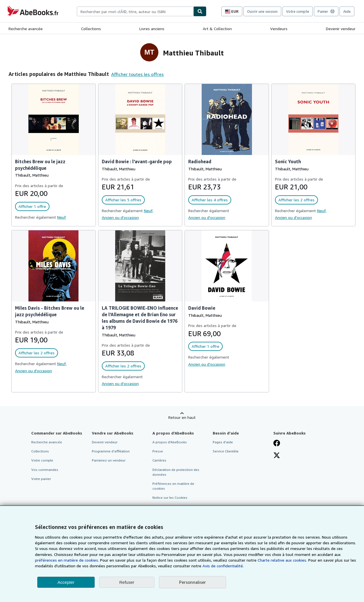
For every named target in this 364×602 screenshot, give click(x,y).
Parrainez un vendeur (109, 460)
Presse (158, 451)
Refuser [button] (127, 582)
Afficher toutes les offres (137, 74)
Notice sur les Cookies (170, 497)
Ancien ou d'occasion (120, 217)
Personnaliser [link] (193, 582)
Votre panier (41, 479)
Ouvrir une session (262, 11)
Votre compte (298, 11)
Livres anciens (152, 29)
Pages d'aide (223, 442)
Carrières (159, 460)
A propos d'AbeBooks (170, 442)
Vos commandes (45, 470)
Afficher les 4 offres (210, 200)
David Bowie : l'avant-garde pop (137, 162)
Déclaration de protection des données (176, 472)
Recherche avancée (26, 29)
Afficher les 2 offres (296, 200)
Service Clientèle (226, 451)
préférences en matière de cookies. (67, 560)
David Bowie (202, 308)
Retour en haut (182, 417)
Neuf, (149, 211)
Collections (91, 29)
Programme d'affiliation (111, 451)
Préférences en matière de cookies (173, 486)
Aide (347, 11)
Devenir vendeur (341, 29)
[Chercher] (200, 11)
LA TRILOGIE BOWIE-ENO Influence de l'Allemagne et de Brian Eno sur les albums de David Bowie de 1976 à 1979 (140, 318)
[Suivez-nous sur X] (277, 456)
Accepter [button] (66, 582)
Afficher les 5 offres (123, 200)
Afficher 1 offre (32, 206)
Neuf (62, 217)
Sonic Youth (288, 162)
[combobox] (135, 11)
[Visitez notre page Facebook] (277, 444)
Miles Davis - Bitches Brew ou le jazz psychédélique (50, 311)
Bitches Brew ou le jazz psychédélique (40, 165)
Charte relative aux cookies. (283, 560)
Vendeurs (279, 29)
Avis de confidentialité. (223, 566)
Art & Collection (217, 29)
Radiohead (200, 162)
